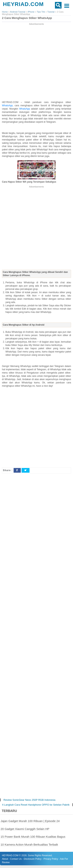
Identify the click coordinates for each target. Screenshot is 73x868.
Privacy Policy (51, 859)
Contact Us (16, 859)
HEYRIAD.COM (23, 4)
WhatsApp (7, 106)
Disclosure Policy (33, 859)
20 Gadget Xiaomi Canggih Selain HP (25, 829)
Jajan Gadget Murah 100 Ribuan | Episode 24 (30, 821)
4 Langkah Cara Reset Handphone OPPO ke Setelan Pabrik (36, 805)
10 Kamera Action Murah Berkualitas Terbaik (29, 845)
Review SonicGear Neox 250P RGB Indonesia (29, 800)
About (5, 859)
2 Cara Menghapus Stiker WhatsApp (27, 18)
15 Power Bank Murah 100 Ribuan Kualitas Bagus (33, 837)
